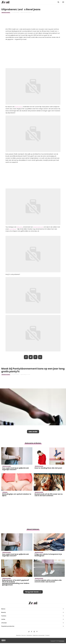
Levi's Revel (13, 229)
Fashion (4, 616)
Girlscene (20, 227)
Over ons (24, 635)
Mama (3, 609)
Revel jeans (18, 107)
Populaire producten (8, 626)
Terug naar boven (32, 592)
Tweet (31, 357)
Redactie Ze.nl (27, 375)
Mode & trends (6, 12)
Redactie (18, 635)
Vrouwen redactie (28, 12)
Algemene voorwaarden (39, 635)
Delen (26, 357)
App (40, 357)
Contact (47, 635)
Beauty (4, 612)
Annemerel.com (38, 227)
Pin (35, 357)
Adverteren (29, 635)
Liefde (3, 619)
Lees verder (33, 432)
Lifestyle (4, 623)
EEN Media (62, 641)
